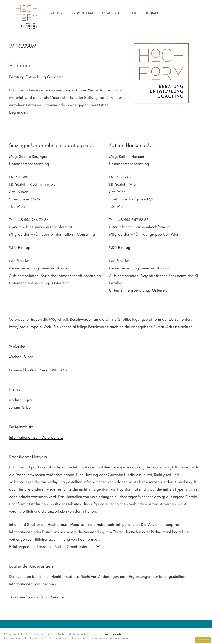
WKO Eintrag (20, 248)
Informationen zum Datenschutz (36, 437)
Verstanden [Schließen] (203, 640)
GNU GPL (58, 370)
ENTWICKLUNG (82, 13)
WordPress (39, 370)
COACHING (111, 13)
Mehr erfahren (115, 634)
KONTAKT (152, 13)
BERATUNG (54, 13)
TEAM (132, 13)
